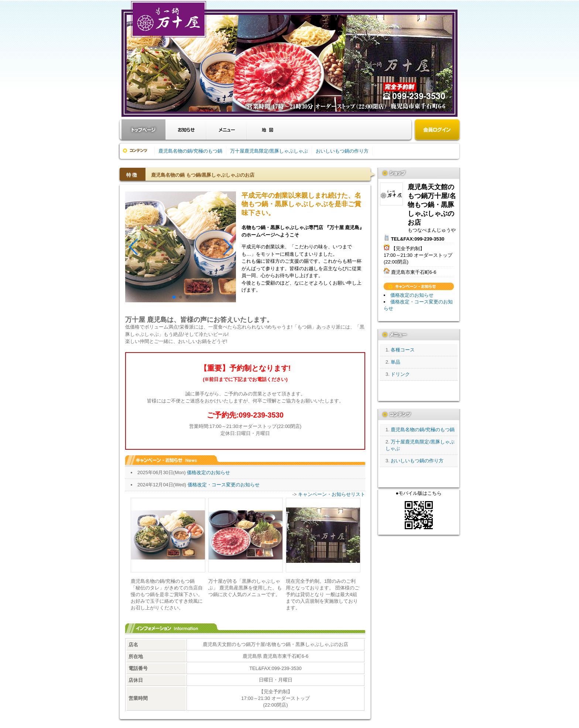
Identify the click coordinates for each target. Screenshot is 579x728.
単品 (395, 362)
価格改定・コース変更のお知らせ (224, 485)
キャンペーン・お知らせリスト (332, 494)
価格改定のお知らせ (208, 472)
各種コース (403, 350)
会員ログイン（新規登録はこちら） (437, 130)
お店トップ (144, 130)
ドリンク (400, 374)
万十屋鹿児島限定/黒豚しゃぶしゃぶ (269, 151)
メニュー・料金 (227, 130)
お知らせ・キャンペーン (186, 130)
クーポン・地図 (267, 130)
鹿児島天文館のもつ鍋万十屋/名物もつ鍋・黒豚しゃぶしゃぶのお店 (391, 194)
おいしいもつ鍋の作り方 (342, 151)
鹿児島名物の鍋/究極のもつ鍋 (190, 151)
